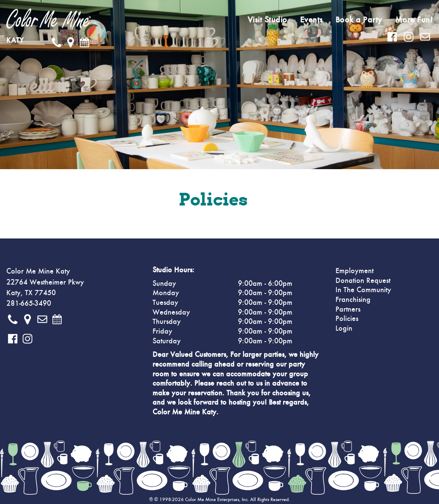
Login (344, 329)
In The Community (363, 290)
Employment (354, 271)
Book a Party (359, 20)
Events (311, 20)
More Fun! (414, 20)
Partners (348, 310)
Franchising (353, 300)
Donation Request (363, 281)
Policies (347, 319)
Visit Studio (267, 20)
